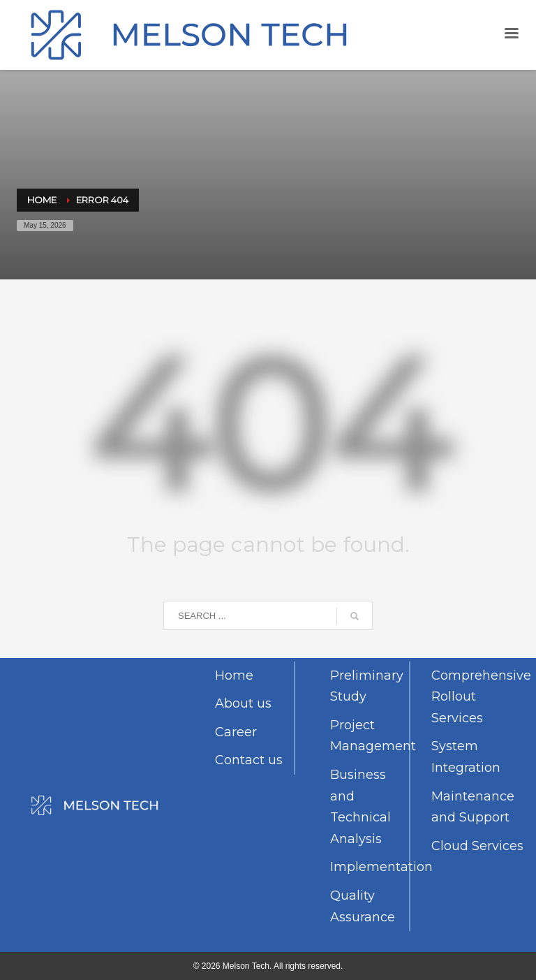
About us (243, 703)
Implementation (370, 867)
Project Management (370, 736)
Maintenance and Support (473, 807)
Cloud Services (477, 846)
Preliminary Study (367, 686)
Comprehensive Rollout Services (478, 697)
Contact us (249, 760)
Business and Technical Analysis (360, 807)
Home (234, 675)
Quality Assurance (363, 906)
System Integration (466, 757)
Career (236, 732)
